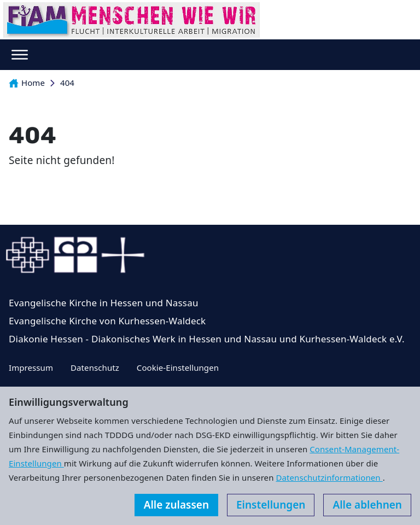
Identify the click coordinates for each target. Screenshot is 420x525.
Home (27, 83)
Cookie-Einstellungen (178, 367)
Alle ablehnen (367, 505)
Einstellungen (271, 505)
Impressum (31, 367)
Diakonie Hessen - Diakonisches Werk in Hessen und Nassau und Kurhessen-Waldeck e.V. (207, 339)
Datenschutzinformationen (329, 477)
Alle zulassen (176, 505)
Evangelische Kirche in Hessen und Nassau (104, 303)
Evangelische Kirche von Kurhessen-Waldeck (107, 321)
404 (67, 83)
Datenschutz (95, 367)
